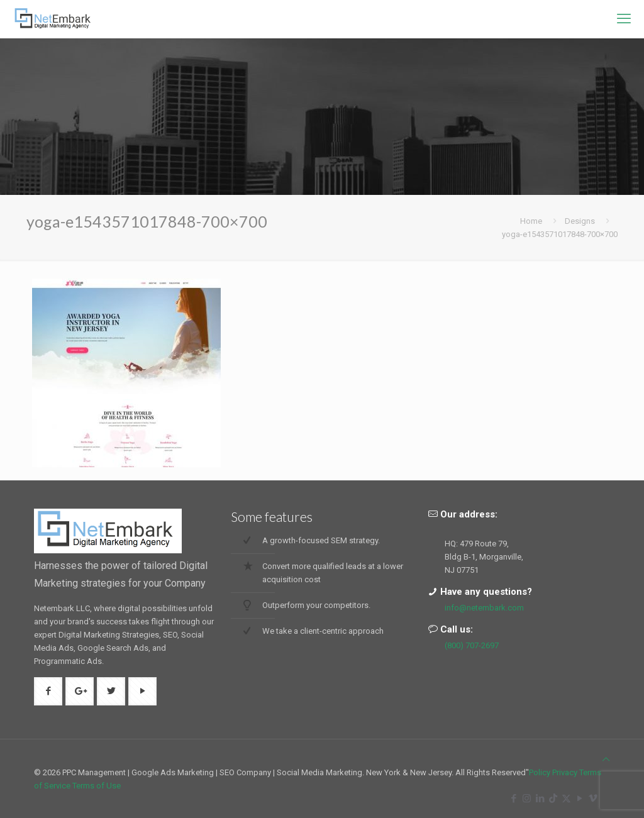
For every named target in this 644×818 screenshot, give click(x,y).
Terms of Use (97, 786)
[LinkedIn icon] (540, 799)
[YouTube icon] (580, 799)
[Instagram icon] (527, 799)
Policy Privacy (553, 772)
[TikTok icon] (553, 799)
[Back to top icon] (606, 759)
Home (531, 221)
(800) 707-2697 (472, 645)
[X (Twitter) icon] (566, 799)
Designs (580, 221)
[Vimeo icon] (593, 799)
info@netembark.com (484, 608)
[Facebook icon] (514, 799)
